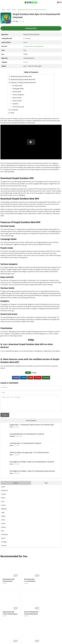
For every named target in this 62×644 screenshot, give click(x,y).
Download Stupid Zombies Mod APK (23, 79)
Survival (4, 548)
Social (11, 457)
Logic (3, 515)
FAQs (13, 113)
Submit (5, 418)
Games (9, 10)
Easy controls (17, 98)
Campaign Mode (18, 89)
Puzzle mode (17, 92)
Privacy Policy (38, 642)
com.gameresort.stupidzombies (34, 46)
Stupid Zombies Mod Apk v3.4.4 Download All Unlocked (32, 10)
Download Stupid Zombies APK (21, 76)
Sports (3, 541)
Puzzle (3, 526)
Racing (3, 530)
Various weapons (19, 95)
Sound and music (19, 107)
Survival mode (18, 86)
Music (3, 522)
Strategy (4, 545)
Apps (46, 486)
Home (3, 10)
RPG (3, 534)
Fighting (4, 511)
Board (3, 500)
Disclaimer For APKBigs (26, 642)
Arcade (14, 10)
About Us (16, 642)
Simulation (12, 439)
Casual (3, 508)
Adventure (5, 493)
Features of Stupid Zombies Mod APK (23, 83)
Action (11, 448)
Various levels (17, 101)
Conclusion (15, 110)
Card (3, 504)
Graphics (16, 104)
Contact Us (46, 642)
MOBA (3, 519)
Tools (11, 430)
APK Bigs (15, 21)
